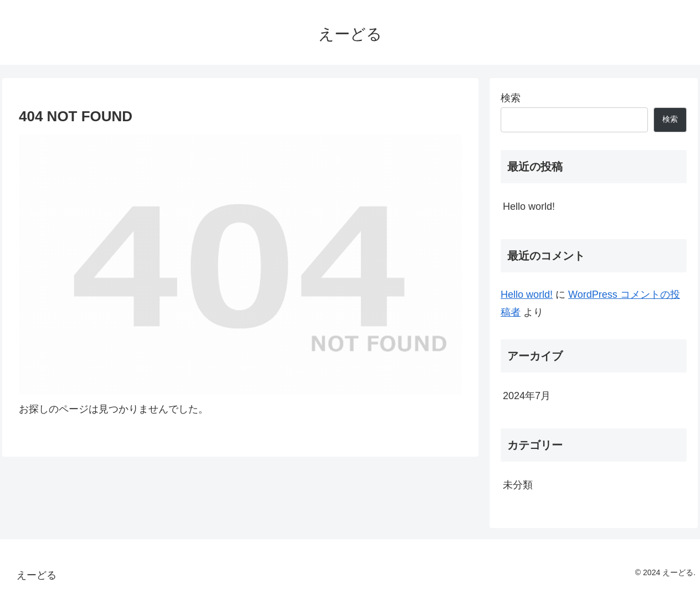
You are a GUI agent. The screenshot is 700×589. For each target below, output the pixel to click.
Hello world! (529, 206)
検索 (511, 98)
